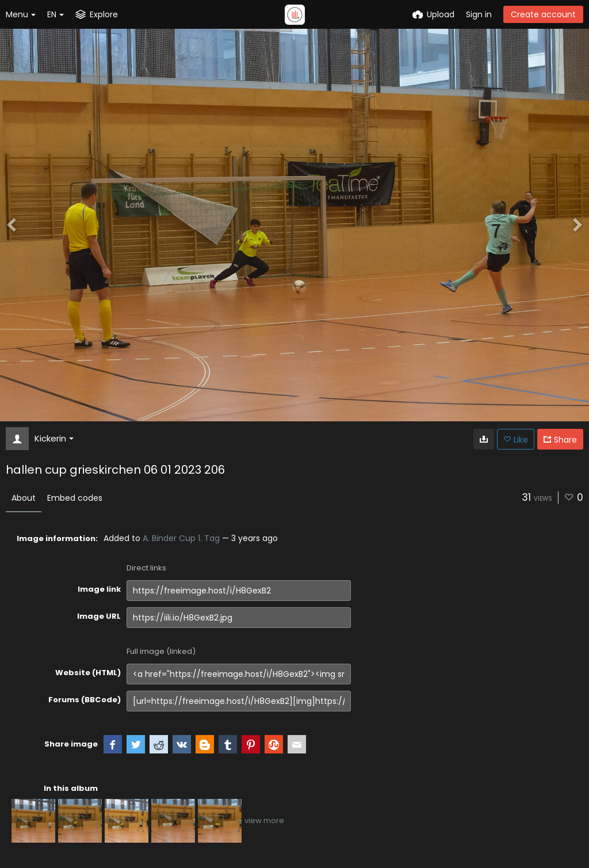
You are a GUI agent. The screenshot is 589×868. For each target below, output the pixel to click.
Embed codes (75, 498)
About (24, 498)
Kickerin (54, 438)
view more (264, 821)
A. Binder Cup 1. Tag (181, 538)
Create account (543, 14)
